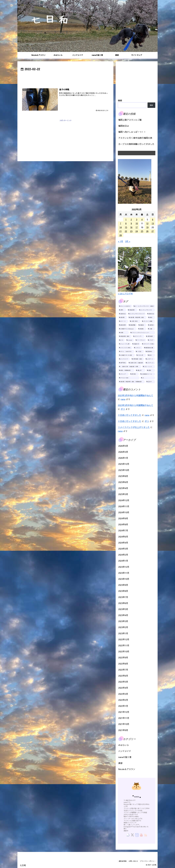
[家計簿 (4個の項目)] (123, 317)
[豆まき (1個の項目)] (150, 382)
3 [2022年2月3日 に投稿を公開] (137, 219)
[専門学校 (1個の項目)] (123, 363)
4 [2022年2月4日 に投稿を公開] (142, 219)
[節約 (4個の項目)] (151, 317)
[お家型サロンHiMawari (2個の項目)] (127, 329)
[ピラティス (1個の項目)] (150, 363)
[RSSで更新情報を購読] (145, 835)
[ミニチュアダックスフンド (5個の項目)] (137, 314)
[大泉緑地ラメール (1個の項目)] (147, 374)
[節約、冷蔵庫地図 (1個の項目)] (126, 370)
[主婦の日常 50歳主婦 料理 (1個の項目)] (130, 367)
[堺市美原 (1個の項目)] (150, 336)
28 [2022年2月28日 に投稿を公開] (121, 235)
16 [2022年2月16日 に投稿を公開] (131, 227)
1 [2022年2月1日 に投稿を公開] (126, 219)
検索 (120, 100)
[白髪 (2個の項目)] (151, 329)
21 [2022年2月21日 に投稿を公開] (121, 231)
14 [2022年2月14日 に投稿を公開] (121, 227)
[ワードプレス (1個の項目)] (141, 340)
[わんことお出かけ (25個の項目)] (125, 306)
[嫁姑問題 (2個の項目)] (132, 325)
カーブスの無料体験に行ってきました (136, 144)
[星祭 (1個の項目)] (151, 370)
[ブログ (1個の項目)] (151, 340)
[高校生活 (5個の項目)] (122, 314)
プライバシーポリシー (148, 861)
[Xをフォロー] (132, 835)
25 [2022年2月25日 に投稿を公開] (142, 231)
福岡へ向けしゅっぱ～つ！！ (132, 132)
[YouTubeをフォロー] (141, 835)
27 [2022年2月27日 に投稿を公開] (153, 231)
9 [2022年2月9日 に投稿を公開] (131, 223)
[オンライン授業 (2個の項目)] (148, 321)
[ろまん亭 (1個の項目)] (141, 355)
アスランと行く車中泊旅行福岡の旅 (135, 138)
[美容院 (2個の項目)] (142, 329)
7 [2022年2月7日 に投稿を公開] (121, 223)
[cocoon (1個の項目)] (130, 340)
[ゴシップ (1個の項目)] (123, 374)
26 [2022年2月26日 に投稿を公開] (147, 231)
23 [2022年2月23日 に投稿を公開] (131, 231)
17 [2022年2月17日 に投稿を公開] (137, 227)
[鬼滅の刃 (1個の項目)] (136, 344)
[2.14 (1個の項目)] (122, 340)
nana (123, 399)
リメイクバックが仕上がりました (134, 427)
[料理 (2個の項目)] (124, 333)
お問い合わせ (133, 861)
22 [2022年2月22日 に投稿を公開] (126, 231)
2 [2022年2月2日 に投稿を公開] (131, 219)
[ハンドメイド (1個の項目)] (124, 359)
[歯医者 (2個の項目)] (151, 325)
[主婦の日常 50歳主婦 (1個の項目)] (136, 363)
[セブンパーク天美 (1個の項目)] (148, 344)
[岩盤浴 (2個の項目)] (142, 325)
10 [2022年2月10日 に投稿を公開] (137, 223)
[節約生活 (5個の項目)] (151, 314)
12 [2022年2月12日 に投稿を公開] (147, 223)
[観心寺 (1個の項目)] (140, 370)
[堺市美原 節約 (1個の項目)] (137, 359)
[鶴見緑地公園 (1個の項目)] (149, 348)
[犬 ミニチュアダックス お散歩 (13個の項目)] (144, 306)
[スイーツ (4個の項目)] (123, 321)
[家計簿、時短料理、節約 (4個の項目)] (137, 317)
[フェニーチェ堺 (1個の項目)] (124, 344)
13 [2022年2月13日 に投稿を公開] (153, 223)
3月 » (128, 241)
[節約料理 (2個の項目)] (123, 325)
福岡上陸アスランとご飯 (130, 120)
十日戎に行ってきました (130, 415)
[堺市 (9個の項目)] (122, 310)
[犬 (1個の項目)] (148, 378)
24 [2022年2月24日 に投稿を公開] (137, 231)
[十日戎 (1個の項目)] (139, 352)
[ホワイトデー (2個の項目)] (139, 336)
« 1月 (120, 241)
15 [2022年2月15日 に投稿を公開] (126, 227)
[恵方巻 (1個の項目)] (134, 374)
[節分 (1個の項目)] (151, 355)
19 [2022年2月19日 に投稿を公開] (147, 227)
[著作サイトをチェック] (128, 835)
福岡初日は (124, 126)
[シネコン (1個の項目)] (138, 348)
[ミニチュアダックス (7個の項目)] (147, 310)
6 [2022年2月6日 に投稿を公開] (153, 219)
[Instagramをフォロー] (137, 835)
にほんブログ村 (125, 294)
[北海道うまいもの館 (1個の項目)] (127, 355)
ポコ (123, 409)
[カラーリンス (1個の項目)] (149, 367)
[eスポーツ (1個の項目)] (150, 359)
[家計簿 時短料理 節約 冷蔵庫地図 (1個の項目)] (132, 382)
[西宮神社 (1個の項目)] (150, 352)
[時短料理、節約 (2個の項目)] (125, 336)
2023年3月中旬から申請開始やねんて (135, 395)
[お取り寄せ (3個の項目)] (135, 321)
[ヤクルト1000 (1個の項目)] (129, 378)
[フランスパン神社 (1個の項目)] (125, 348)
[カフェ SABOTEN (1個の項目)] (126, 352)
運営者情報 (122, 861)
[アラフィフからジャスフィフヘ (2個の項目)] (142, 333)
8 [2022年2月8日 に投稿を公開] (126, 223)
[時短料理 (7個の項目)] (132, 310)
